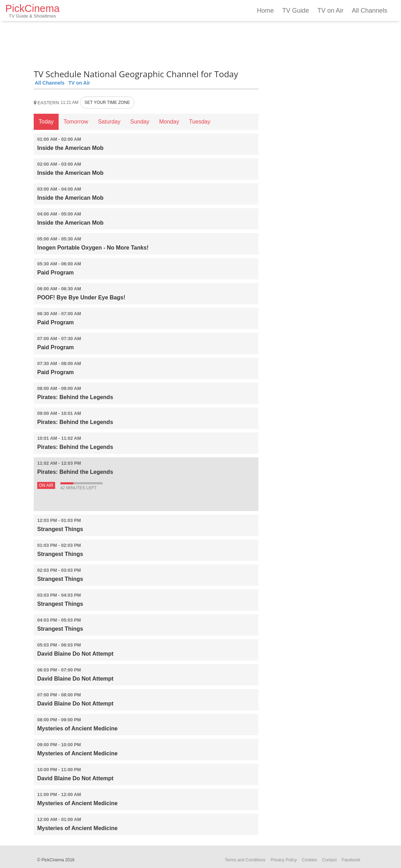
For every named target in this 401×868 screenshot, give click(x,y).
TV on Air (330, 11)
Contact (329, 860)
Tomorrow (76, 122)
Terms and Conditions (245, 860)
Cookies (310, 860)
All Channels (370, 11)
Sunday (140, 122)
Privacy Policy (284, 860)
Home (265, 11)
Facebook (351, 860)
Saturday (109, 122)
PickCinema (32, 11)
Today (46, 122)
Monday (169, 122)
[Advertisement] (146, 44)
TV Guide (296, 11)
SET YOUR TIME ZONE (107, 102)
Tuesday (200, 122)
